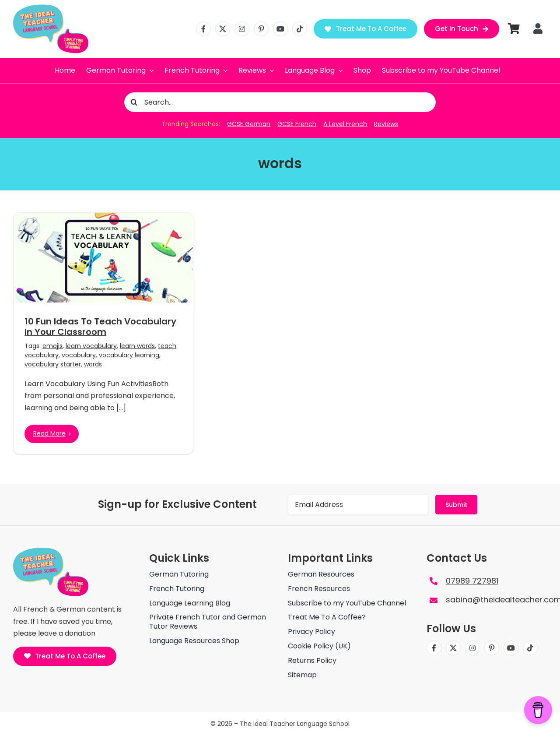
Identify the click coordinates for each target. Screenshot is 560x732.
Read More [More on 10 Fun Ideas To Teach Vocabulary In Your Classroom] (49, 433)
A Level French (345, 124)
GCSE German (249, 124)
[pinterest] (261, 29)
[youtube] (280, 29)
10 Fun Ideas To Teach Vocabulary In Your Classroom (100, 327)
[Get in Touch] (462, 29)
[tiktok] (300, 29)
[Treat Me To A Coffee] (366, 29)
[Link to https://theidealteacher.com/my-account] (538, 28)
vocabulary (79, 355)
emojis (52, 346)
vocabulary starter (53, 364)
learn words (137, 346)
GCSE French (297, 124)
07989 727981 (472, 581)
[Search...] (280, 102)
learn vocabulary (91, 346)
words (93, 364)
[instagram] (242, 29)
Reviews (386, 124)
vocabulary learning (129, 355)
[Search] (134, 102)
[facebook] (203, 29)
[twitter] (223, 29)
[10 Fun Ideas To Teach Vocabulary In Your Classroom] (103, 258)
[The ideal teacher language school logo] (51, 8)
